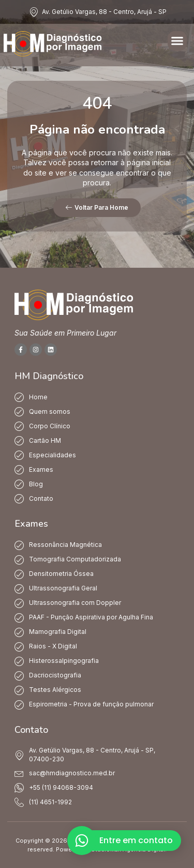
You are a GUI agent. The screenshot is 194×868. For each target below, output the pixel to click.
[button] (177, 41)
